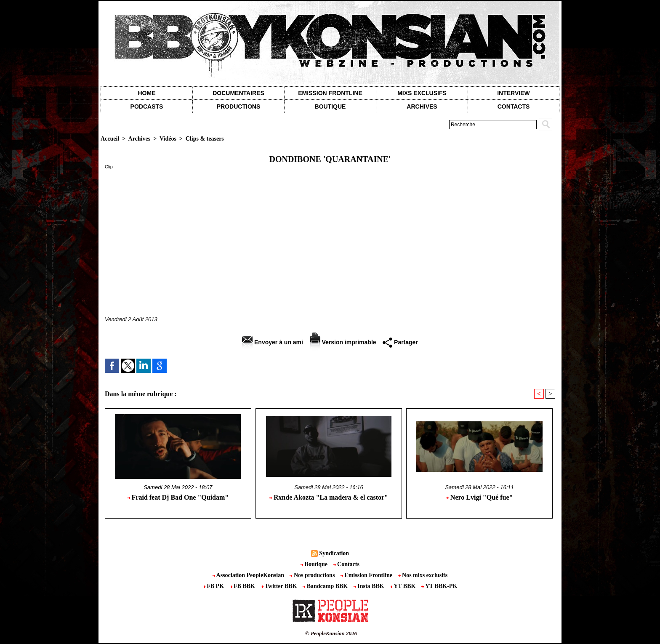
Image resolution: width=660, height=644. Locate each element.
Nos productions (313, 575)
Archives (422, 106)
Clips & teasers (205, 139)
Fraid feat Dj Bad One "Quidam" (178, 497)
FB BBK (243, 586)
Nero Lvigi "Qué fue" (480, 497)
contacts (514, 106)
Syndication (334, 553)
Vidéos (168, 139)
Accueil (110, 139)
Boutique (330, 106)
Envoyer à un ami (273, 342)
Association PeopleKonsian (249, 575)
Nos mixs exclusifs (423, 575)
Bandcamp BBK (326, 586)
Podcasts (147, 106)
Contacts (346, 564)
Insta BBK (370, 586)
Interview (514, 93)
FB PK (214, 586)
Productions (238, 106)
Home (147, 93)
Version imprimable (343, 342)
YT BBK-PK (439, 586)
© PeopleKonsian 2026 (331, 633)
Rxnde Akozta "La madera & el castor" (329, 497)
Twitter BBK (280, 586)
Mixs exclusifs (422, 93)
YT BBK (403, 586)
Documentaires (238, 93)
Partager (400, 342)
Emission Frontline (330, 93)
